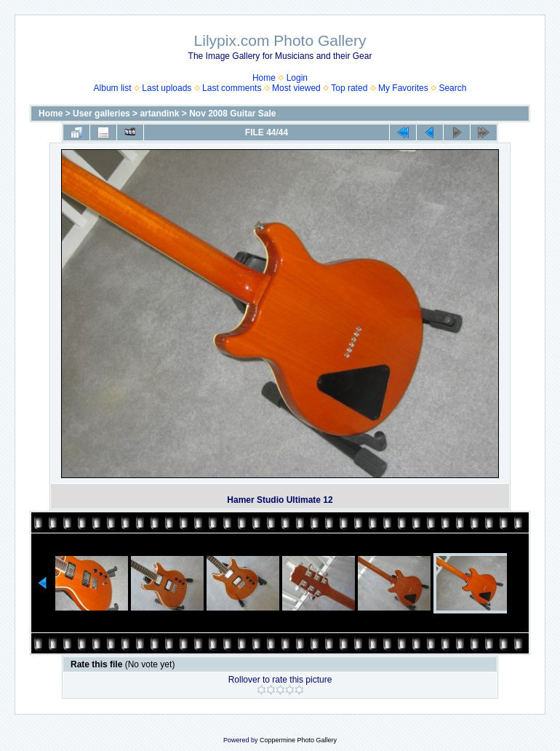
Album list (113, 88)
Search (452, 88)
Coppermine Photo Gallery (298, 740)
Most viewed (296, 88)
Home (264, 78)
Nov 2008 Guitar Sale (232, 114)
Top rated (349, 88)
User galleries (101, 114)
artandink (159, 114)
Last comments (232, 88)
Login (297, 78)
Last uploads (167, 88)
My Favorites (403, 88)
